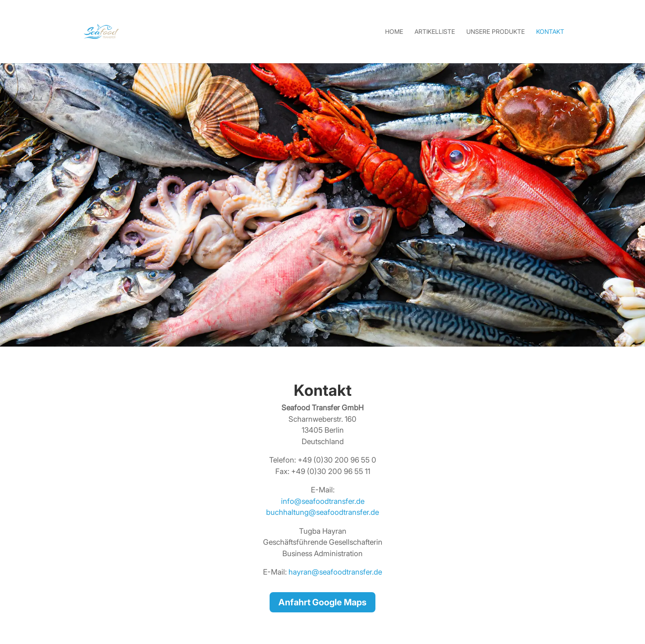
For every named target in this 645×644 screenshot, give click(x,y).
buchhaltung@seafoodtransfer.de (322, 512)
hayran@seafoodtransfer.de (335, 572)
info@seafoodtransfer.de (323, 501)
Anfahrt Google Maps (322, 602)
